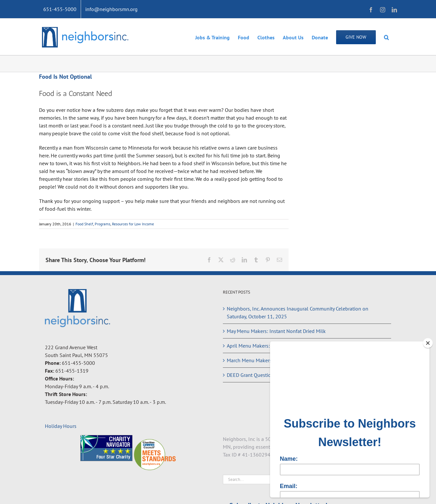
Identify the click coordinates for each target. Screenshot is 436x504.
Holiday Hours (61, 426)
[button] (386, 37)
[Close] (428, 343)
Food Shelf (84, 224)
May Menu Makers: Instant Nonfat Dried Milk (276, 331)
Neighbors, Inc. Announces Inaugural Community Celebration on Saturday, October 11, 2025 (298, 312)
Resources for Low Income (133, 224)
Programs (102, 224)
